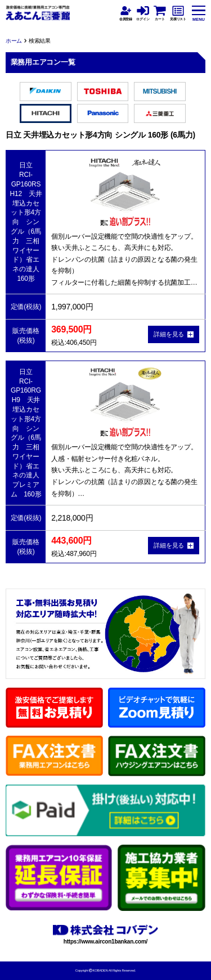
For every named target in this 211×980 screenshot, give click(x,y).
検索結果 (40, 41)
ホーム (14, 41)
